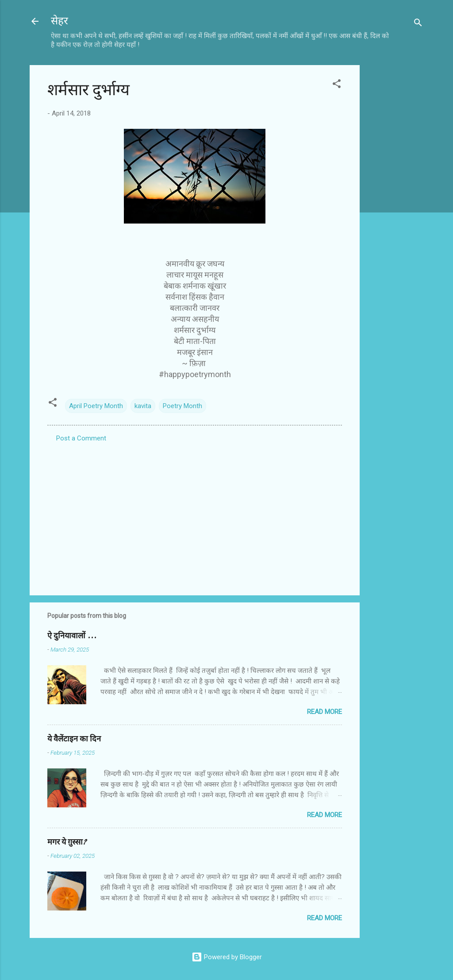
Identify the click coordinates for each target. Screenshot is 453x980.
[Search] (418, 24)
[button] (337, 85)
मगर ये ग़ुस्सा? (67, 842)
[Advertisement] (395, 198)
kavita (143, 406)
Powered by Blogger (227, 957)
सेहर (60, 21)
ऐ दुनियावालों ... (72, 636)
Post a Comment (81, 438)
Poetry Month (182, 406)
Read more (324, 712)
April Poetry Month (96, 406)
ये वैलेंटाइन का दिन (74, 739)
